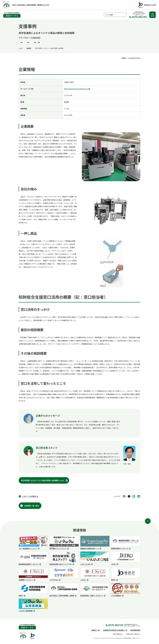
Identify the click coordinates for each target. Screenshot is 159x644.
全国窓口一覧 (96, 630)
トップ (20, 48)
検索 (125, 15)
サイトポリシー (118, 634)
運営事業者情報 (135, 630)
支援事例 (29, 48)
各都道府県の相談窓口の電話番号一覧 (115, 630)
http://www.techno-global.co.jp (77, 89)
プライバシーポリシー (133, 634)
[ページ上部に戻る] (148, 521)
